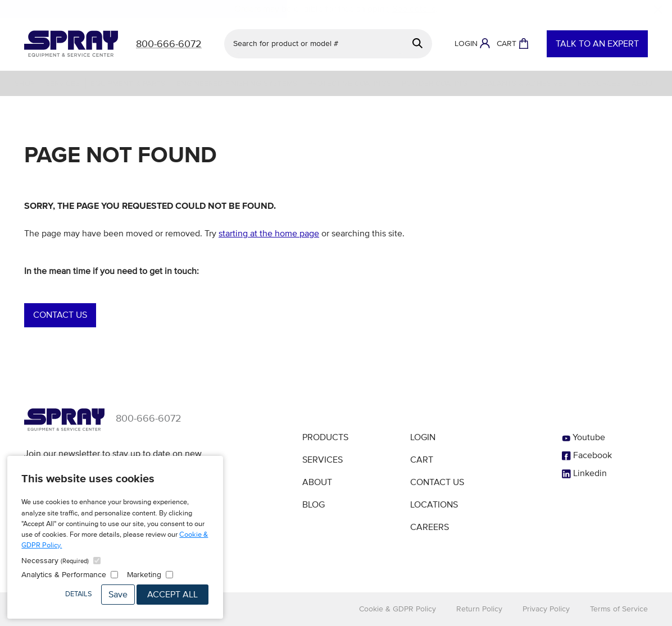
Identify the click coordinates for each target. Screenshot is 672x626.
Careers (430, 527)
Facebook (587, 455)
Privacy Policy (546, 609)
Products (325, 437)
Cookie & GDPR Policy (398, 609)
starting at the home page (269, 234)
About (644, 83)
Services (63, 83)
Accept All (172, 595)
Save (118, 595)
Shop (25, 83)
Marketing (144, 575)
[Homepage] (71, 44)
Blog (314, 505)
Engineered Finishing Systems (237, 83)
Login (423, 437)
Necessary (55, 561)
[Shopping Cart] (513, 44)
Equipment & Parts (128, 83)
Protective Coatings (349, 83)
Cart (422, 460)
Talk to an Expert (597, 44)
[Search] (418, 44)
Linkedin (584, 473)
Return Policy (479, 609)
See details (414, 9)
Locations (434, 505)
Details (79, 594)
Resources (599, 83)
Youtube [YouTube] (584, 437)
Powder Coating (435, 83)
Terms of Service (619, 609)
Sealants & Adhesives (523, 83)
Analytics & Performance (64, 575)
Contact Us (60, 315)
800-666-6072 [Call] (169, 44)
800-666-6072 (149, 418)
